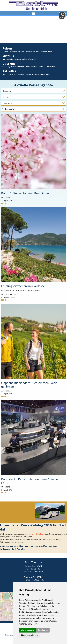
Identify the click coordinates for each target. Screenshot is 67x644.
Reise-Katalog (37, 534)
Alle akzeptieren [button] (28, 630)
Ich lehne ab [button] (43, 630)
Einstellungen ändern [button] (29, 635)
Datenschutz (10, 635)
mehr (4, 203)
